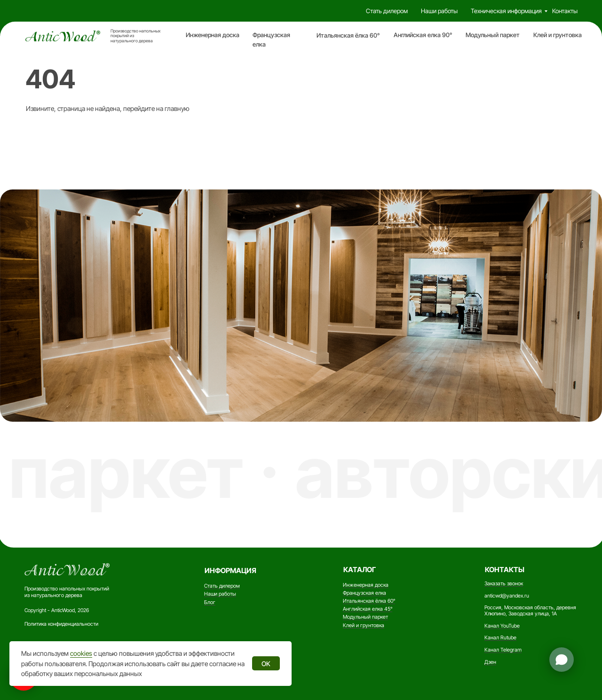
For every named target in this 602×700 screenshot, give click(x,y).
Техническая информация (506, 11)
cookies (81, 653)
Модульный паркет (493, 35)
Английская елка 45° (368, 609)
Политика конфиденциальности (61, 624)
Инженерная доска (213, 35)
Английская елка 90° (423, 35)
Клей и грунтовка (558, 35)
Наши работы (439, 11)
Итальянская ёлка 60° (348, 35)
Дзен (490, 662)
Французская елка (364, 593)
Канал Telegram (503, 650)
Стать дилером (387, 11)
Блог (210, 602)
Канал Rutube (500, 638)
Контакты (565, 11)
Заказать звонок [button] (504, 584)
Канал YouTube (502, 626)
